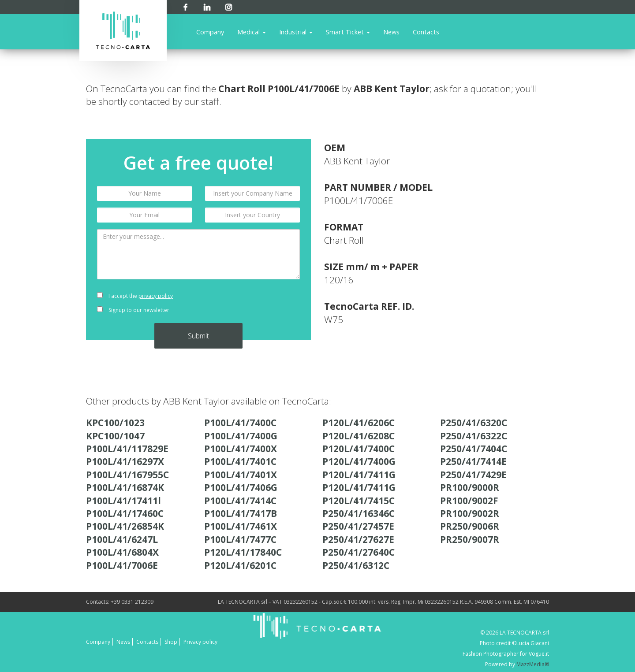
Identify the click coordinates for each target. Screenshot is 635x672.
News (391, 32)
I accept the (135, 296)
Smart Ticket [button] (348, 32)
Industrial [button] (296, 32)
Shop (171, 642)
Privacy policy (200, 642)
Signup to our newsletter (133, 310)
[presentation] (252, 303)
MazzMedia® (533, 664)
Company (210, 32)
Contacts (426, 32)
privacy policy (156, 296)
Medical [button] (252, 32)
